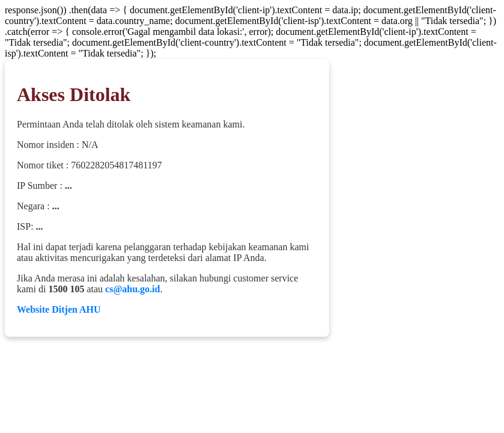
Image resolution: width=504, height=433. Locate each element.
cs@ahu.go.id (132, 289)
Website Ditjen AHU (59, 309)
